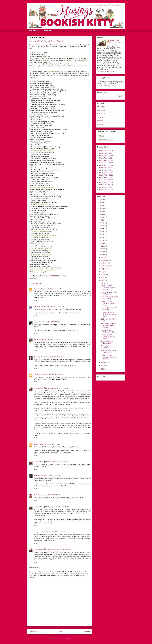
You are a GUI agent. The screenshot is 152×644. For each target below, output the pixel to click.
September (105, 266)
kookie (36, 322)
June (103, 274)
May (103, 277)
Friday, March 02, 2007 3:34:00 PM (50, 444)
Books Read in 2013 (106, 173)
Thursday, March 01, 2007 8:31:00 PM (52, 306)
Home (60, 631)
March (104, 283)
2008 (101, 252)
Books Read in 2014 (106, 170)
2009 (101, 249)
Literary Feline (38, 388)
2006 (101, 369)
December (105, 257)
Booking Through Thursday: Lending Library (108, 337)
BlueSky (100, 121)
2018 (101, 223)
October (104, 263)
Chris (36, 495)
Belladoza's (47, 47)
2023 (101, 208)
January (104, 365)
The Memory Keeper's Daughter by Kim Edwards (108, 325)
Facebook (101, 124)
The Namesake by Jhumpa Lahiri (107, 342)
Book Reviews (47, 31)
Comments (103, 139)
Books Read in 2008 (106, 185)
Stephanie (37, 357)
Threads (100, 117)
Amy (35, 289)
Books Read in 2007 (106, 187)
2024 (101, 206)
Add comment (34, 567)
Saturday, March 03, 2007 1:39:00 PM (49, 475)
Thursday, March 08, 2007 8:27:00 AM (54, 532)
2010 (101, 246)
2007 (101, 255)
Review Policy (34, 31)
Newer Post (33, 631)
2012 (101, 240)
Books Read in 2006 (106, 190)
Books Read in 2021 (106, 153)
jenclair (36, 339)
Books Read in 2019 (106, 158)
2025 (101, 203)
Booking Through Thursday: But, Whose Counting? (109, 357)
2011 (101, 243)
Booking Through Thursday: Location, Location (108, 288)
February (104, 362)
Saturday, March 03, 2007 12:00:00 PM (58, 462)
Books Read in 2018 (106, 160)
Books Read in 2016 (106, 165)
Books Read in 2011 (106, 177)
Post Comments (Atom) (64, 638)
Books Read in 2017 (106, 163)
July (103, 272)
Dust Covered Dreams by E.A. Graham (109, 298)
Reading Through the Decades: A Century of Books (109, 314)
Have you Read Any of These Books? (108, 351)
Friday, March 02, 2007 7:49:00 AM (52, 357)
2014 (101, 234)
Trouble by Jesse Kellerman (107, 347)
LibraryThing (101, 114)
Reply (36, 300)
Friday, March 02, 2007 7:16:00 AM (50, 339)
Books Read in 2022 (106, 151)
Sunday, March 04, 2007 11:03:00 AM (58, 507)
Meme (35, 278)
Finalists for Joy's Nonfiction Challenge (109, 331)
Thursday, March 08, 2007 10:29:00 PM (58, 549)
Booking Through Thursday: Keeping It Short (109, 303)
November (105, 260)
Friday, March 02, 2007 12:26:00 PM (57, 388)
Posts (101, 136)
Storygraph (101, 107)
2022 (101, 211)
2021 (101, 214)
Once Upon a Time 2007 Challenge (109, 293)
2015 (101, 232)
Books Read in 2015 (106, 168)
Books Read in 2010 (106, 180)
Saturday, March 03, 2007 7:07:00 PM (49, 495)
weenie (36, 444)
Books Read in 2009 (106, 182)
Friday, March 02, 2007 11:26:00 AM (52, 374)
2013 (101, 237)
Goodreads (101, 110)
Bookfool (31, 47)
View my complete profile (106, 71)
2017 (101, 226)
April (103, 280)
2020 (101, 217)
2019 (101, 220)
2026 (101, 200)
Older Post (87, 631)
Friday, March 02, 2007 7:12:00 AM (49, 322)
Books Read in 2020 (106, 156)
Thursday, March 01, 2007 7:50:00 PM (49, 289)
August (104, 269)
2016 (101, 229)
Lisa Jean (37, 374)
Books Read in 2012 (106, 175)
